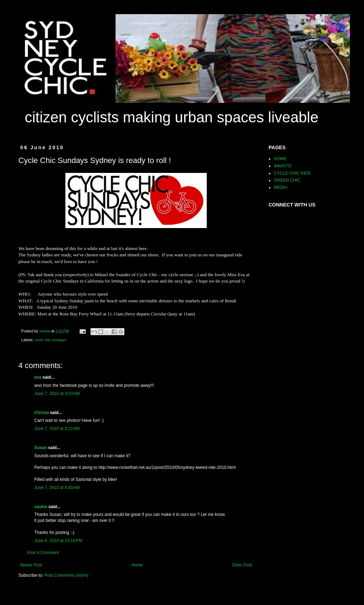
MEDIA (281, 187)
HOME (280, 159)
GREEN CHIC (287, 180)
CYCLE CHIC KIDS (292, 173)
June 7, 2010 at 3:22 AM (57, 429)
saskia (41, 507)
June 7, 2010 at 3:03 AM (57, 394)
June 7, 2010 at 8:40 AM (57, 488)
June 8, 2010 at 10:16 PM (58, 541)
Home (137, 565)
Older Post (242, 565)
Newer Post (31, 565)
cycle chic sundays (51, 340)
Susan (41, 448)
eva (38, 377)
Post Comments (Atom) (66, 575)
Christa (42, 413)
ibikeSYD (283, 166)
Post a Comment (43, 553)
